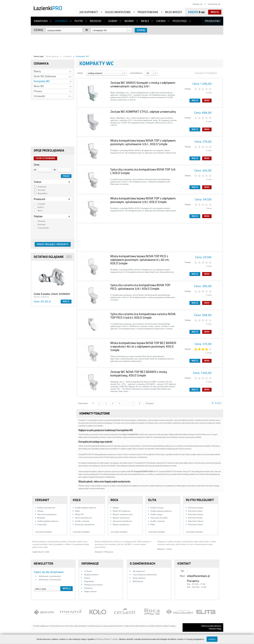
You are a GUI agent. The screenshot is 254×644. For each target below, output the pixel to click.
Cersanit (41, 204)
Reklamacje (138, 581)
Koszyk (193, 12)
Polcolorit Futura (196, 514)
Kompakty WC (42, 81)
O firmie (88, 571)
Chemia (161, 21)
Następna (150, 403)
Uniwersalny (43, 228)
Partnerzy (89, 588)
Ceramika (61, 21)
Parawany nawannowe (85, 524)
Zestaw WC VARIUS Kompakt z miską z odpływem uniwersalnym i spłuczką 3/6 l (143, 85)
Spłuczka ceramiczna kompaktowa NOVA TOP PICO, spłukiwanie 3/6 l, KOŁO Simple (140, 287)
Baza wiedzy (174, 12)
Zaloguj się (197, 4)
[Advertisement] (127, 44)
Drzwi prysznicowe (84, 518)
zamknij (212, 639)
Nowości (42, 190)
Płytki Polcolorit (200, 500)
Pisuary (38, 91)
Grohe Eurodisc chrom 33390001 (52, 294)
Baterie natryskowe (121, 518)
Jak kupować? (89, 12)
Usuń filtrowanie (45, 158)
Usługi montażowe (118, 12)
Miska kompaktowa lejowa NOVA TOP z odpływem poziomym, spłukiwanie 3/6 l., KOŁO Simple (143, 142)
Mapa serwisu (90, 591)
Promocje (42, 187)
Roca (40, 211)
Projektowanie (148, 12)
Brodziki (96, 21)
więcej (215, 12)
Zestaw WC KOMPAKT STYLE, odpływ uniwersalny (143, 112)
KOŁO (41, 207)
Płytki (79, 21)
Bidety (37, 71)
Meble (145, 21)
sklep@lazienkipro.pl (198, 576)
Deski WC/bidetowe (45, 76)
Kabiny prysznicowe (46, 508)
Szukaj (38, 30)
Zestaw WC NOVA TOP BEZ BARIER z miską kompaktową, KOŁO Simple (139, 374)
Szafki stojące (156, 514)
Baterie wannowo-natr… (124, 514)
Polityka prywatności (94, 585)
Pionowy (42, 221)
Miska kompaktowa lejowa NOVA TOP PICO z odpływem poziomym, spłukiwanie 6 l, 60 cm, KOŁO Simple (140, 260)
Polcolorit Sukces (196, 521)
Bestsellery (43, 193)
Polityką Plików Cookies (107, 639)
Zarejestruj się (214, 4)
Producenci (213, 21)
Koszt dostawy (139, 578)
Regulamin (89, 581)
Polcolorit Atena (195, 511)
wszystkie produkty (44, 532)
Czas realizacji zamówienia (145, 574)
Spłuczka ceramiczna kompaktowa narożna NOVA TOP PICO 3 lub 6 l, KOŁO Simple (143, 316)
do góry (218, 403)
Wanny (129, 21)
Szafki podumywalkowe (48, 521)
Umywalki (39, 96)
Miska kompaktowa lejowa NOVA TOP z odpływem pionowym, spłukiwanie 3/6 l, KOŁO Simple (143, 200)
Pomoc (87, 578)
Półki (77, 511)
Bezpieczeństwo (91, 574)
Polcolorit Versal (195, 524)
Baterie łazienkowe (121, 524)
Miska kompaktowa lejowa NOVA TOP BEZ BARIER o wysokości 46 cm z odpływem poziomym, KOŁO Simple (143, 347)
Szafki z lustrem (82, 521)
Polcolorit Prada (195, 518)
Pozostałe (180, 21)
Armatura (41, 21)
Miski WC (39, 86)
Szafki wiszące (157, 508)
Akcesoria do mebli (159, 518)
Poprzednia (83, 403)
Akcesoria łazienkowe (47, 514)
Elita (152, 500)
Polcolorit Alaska (196, 508)
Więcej (66, 302)
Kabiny (113, 21)
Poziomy (42, 224)
